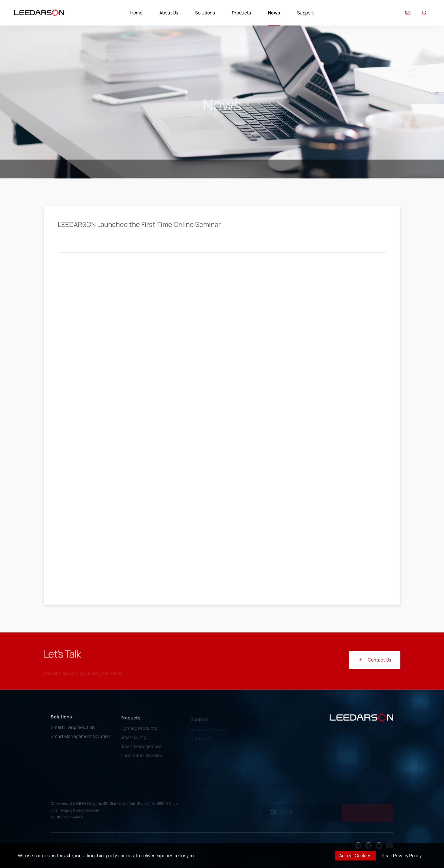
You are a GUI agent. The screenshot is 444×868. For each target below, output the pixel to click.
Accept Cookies (355, 856)
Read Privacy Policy (402, 856)
